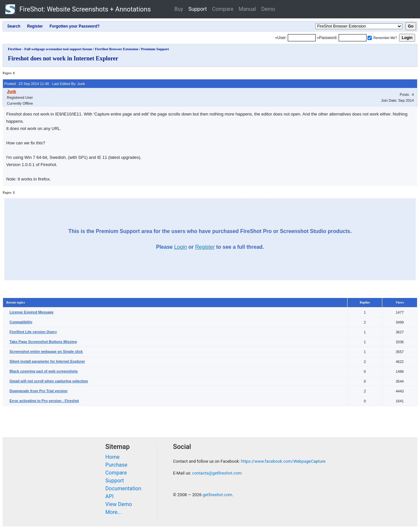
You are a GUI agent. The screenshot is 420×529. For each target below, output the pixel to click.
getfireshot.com (218, 495)
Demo (268, 9)
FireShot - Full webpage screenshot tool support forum (50, 49)
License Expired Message (31, 312)
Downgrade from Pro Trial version (39, 391)
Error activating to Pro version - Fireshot (44, 401)
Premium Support (155, 49)
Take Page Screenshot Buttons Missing (43, 342)
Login (181, 247)
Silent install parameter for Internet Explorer (47, 361)
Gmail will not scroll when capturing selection (49, 381)
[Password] (353, 38)
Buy (179, 9)
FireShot (78, 9)
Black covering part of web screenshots (44, 371)
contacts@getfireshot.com (217, 473)
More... (114, 512)
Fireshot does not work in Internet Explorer (63, 58)
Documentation (123, 488)
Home (112, 457)
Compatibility (21, 322)
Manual (247, 9)
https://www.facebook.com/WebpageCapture (283, 461)
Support (198, 9)
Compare (223, 9)
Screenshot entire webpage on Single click (46, 351)
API (109, 496)
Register (205, 247)
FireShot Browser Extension (116, 49)
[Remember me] (370, 38)
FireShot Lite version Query (33, 332)
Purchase (116, 465)
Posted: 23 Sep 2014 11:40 (27, 84)
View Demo (119, 504)
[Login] (302, 38)
